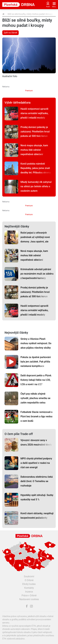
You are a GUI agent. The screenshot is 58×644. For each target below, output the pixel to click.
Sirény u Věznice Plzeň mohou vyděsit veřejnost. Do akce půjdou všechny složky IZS (36, 346)
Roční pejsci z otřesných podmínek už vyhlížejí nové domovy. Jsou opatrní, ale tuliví (35, 239)
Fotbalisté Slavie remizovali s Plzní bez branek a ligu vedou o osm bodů (36, 416)
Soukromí (29, 576)
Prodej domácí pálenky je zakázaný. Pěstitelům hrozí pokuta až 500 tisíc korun (35, 132)
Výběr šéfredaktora (18, 103)
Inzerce (29, 592)
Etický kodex (29, 584)
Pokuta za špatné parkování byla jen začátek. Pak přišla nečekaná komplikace (36, 362)
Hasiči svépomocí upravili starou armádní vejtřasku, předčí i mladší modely (34, 113)
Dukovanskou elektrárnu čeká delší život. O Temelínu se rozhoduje (37, 481)
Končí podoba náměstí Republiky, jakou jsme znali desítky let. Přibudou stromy (36, 168)
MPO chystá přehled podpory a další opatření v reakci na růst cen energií (36, 463)
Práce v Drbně (29, 595)
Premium (29, 91)
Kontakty (29, 588)
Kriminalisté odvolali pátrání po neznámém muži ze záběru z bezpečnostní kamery (37, 274)
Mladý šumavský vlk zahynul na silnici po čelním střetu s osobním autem (36, 186)
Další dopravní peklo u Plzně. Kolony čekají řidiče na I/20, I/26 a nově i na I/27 (36, 380)
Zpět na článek (10, 33)
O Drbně (29, 580)
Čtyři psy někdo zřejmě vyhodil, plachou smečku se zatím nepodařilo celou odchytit (35, 400)
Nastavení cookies (29, 599)
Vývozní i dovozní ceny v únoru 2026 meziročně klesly (36, 442)
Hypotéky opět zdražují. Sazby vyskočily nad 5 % (37, 497)
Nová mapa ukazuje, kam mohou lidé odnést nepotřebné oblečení (34, 150)
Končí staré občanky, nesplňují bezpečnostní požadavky (37, 516)
